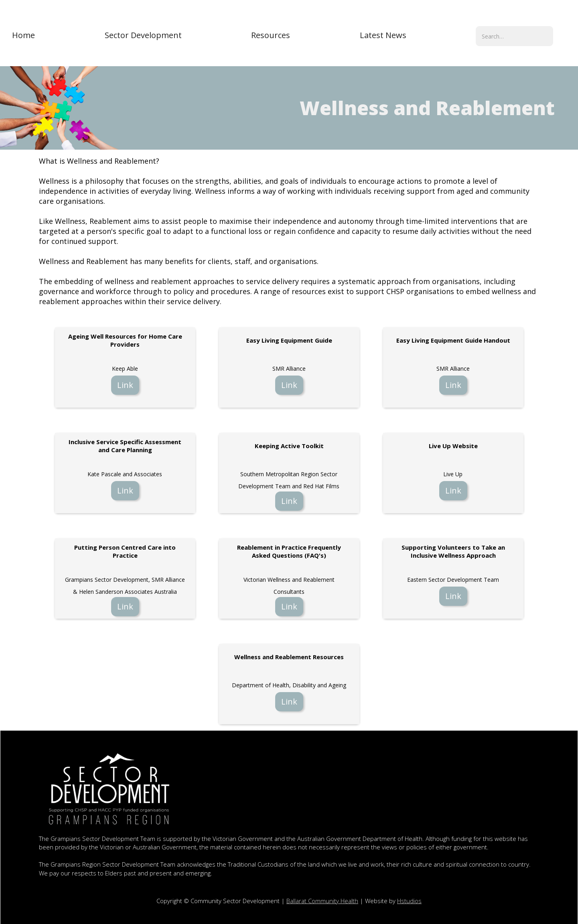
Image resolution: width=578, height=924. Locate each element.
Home (23, 35)
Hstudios (409, 901)
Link (125, 385)
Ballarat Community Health (322, 901)
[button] (143, 35)
